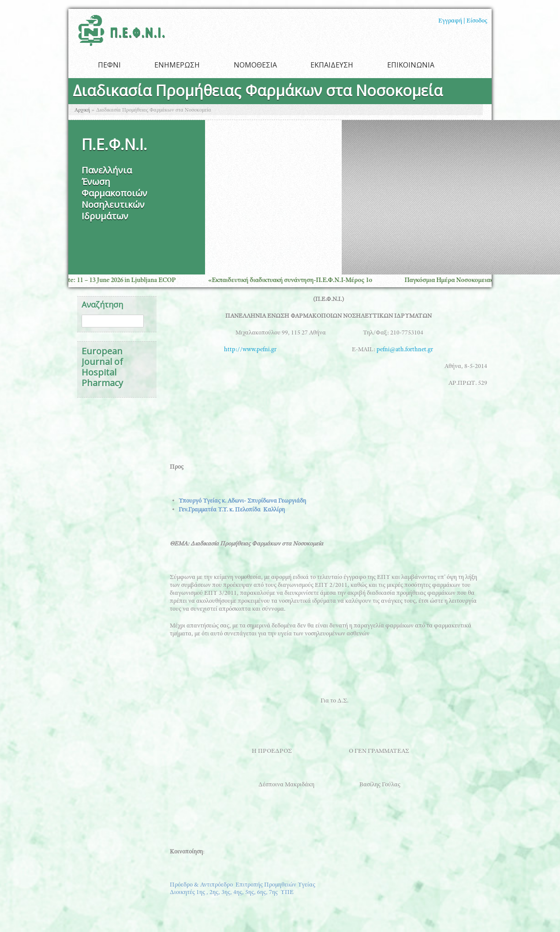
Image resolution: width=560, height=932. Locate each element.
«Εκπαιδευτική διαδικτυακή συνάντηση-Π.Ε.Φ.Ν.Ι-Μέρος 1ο (294, 280)
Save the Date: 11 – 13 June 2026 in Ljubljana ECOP (110, 280)
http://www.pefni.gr (283, 350)
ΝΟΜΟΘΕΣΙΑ (255, 65)
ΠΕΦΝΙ (109, 65)
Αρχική (82, 110)
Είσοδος (477, 21)
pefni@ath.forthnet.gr (405, 350)
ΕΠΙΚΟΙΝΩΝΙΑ (411, 65)
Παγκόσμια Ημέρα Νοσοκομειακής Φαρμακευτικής (478, 280)
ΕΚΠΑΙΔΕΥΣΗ (332, 65)
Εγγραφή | (452, 21)
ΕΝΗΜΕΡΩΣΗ (177, 65)
